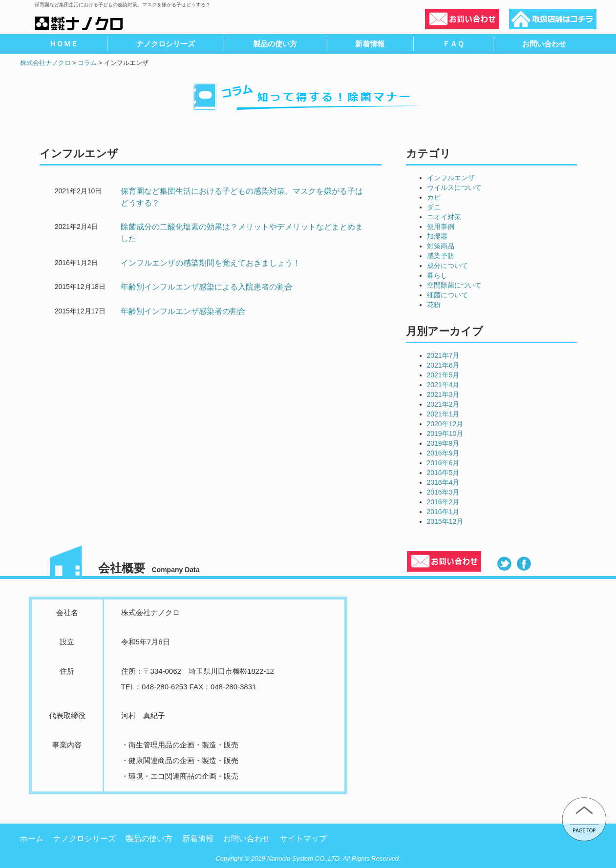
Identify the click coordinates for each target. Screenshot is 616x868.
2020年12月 (445, 424)
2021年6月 (443, 365)
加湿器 (437, 236)
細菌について (447, 295)
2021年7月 (443, 355)
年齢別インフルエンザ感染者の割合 (183, 311)
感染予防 (441, 256)
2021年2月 (443, 404)
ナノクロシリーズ (85, 838)
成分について (447, 266)
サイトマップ (303, 838)
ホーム (32, 838)
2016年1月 (443, 512)
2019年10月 (445, 434)
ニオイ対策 (444, 217)
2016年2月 (443, 502)
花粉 (434, 305)
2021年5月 (443, 375)
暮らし (437, 275)
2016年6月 (443, 463)
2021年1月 (443, 414)
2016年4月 (443, 482)
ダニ (434, 207)
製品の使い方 (149, 838)
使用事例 (441, 227)
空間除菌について (454, 285)
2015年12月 (445, 521)
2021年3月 (443, 394)
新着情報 (198, 838)
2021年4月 (443, 385)
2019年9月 (443, 443)
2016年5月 (443, 473)
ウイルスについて (454, 187)
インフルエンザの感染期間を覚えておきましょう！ (211, 263)
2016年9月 (443, 453)
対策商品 (441, 246)
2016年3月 (443, 492)
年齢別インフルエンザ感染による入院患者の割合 (207, 287)
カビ (434, 197)
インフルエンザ (451, 178)
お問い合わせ (247, 838)
